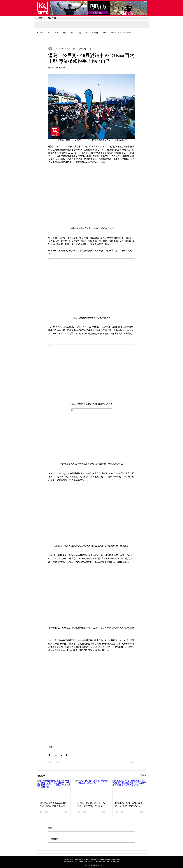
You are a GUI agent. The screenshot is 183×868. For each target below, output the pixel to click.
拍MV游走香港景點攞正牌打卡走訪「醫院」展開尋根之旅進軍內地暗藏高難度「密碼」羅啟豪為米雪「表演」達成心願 (53, 804)
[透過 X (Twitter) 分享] (55, 755)
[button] (143, 33)
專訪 (49, 33)
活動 (80, 33)
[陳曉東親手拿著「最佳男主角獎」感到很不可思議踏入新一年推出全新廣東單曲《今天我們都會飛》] (129, 789)
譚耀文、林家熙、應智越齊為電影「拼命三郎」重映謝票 (91, 804)
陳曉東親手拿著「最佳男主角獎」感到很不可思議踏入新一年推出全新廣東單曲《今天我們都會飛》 (129, 804)
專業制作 (95, 33)
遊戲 (104, 33)
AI (87, 33)
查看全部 (143, 775)
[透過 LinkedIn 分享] (61, 755)
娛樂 (57, 33)
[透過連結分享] (67, 755)
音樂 (72, 33)
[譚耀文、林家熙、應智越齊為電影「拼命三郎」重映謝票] (92, 789)
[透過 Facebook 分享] (49, 755)
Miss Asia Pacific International (121, 33)
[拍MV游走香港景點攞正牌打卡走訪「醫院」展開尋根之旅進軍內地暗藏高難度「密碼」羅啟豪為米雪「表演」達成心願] (54, 789)
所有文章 (40, 33)
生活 (64, 33)
